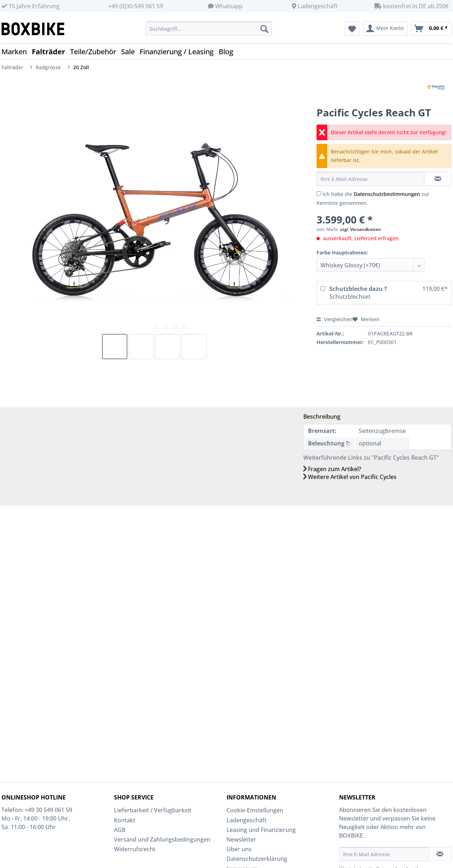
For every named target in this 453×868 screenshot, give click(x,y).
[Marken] (17, 52)
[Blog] (228, 52)
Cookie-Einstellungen (255, 810)
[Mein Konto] (385, 29)
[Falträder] (51, 52)
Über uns (239, 849)
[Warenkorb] (431, 29)
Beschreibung (322, 417)
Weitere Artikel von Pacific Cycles (350, 477)
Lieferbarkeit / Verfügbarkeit (153, 810)
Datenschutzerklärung (257, 859)
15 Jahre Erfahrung (31, 6)
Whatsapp (229, 6)
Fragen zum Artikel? (332, 469)
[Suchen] (264, 29)
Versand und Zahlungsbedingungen (162, 839)
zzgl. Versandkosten (361, 229)
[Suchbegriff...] (209, 29)
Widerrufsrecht (135, 849)
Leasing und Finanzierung (261, 830)
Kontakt (125, 820)
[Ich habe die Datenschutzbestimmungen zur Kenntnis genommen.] (319, 194)
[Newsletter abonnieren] (440, 854)
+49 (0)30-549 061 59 (136, 6)
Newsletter (241, 839)
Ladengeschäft (318, 6)
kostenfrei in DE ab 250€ (412, 6)
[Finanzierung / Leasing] (179, 52)
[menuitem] (209, 32)
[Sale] (130, 52)
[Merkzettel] (352, 29)
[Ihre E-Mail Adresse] (384, 854)
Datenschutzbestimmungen (387, 194)
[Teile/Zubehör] (96, 52)
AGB (120, 830)
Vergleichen (335, 319)
